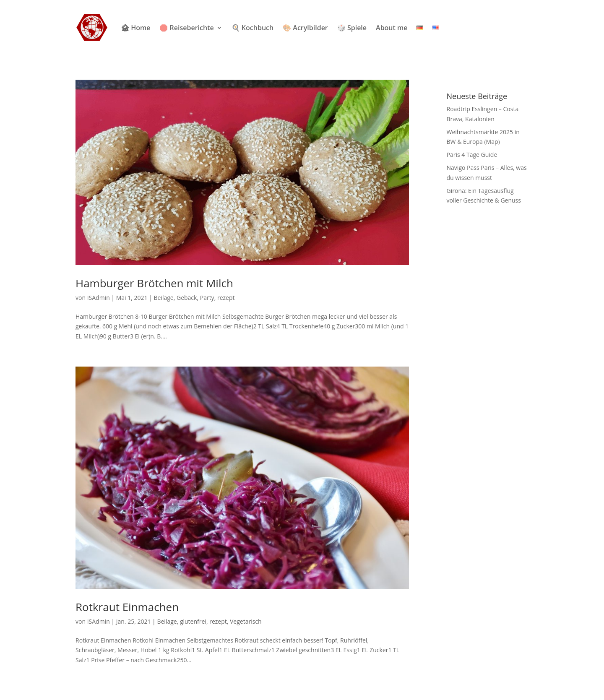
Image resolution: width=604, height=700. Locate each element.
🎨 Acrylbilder (305, 28)
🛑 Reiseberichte (186, 28)
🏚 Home (135, 28)
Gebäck (187, 298)
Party (207, 298)
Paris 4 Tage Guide (472, 155)
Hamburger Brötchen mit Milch (154, 283)
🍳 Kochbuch (253, 28)
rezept (226, 298)
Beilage (164, 298)
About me (392, 28)
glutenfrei (193, 621)
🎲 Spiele (352, 28)
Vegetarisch (246, 621)
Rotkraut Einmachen (127, 607)
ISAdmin (99, 298)
